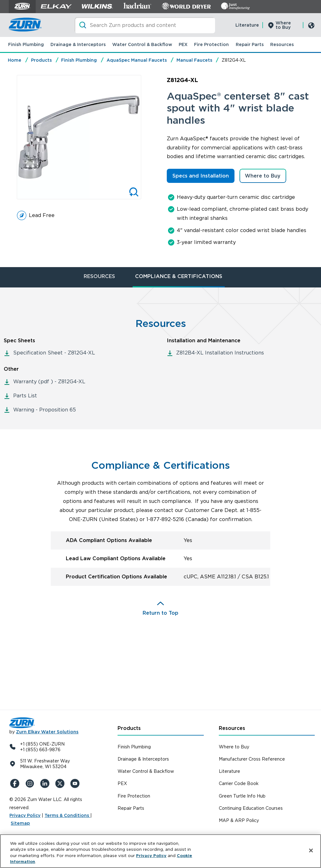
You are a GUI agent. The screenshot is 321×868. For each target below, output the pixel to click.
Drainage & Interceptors (78, 44)
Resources (282, 44)
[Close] (311, 850)
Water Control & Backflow (142, 44)
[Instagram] (31, 783)
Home (15, 60)
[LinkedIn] (46, 783)
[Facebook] (16, 783)
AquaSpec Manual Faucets (137, 60)
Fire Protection (211, 44)
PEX (183, 44)
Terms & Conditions (67, 815)
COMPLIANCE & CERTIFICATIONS (179, 276)
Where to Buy (283, 25)
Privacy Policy (25, 815)
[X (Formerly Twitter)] (61, 783)
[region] (160, 851)
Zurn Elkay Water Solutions (47, 732)
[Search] (145, 25)
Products (41, 60)
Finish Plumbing (26, 44)
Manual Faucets (194, 60)
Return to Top (160, 613)
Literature (247, 25)
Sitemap (20, 823)
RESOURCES (99, 276)
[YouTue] (76, 783)
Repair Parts (250, 44)
